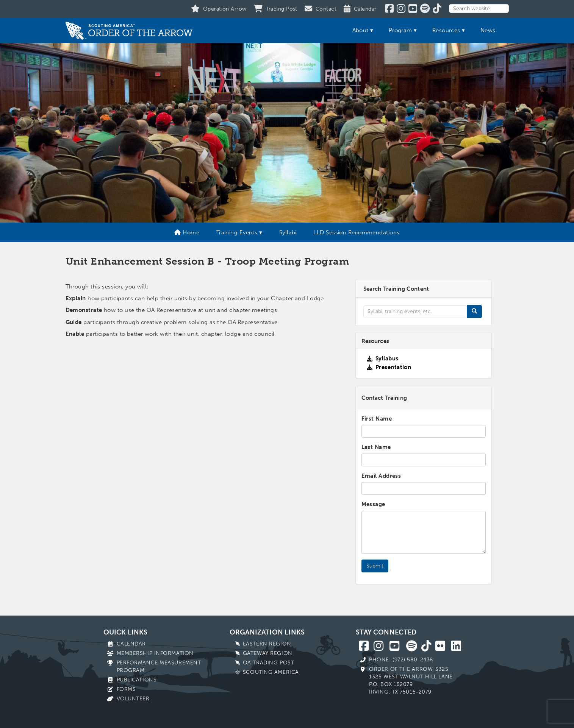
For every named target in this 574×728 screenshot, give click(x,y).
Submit (375, 566)
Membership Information (155, 653)
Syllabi (288, 232)
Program (400, 30)
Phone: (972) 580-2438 (401, 660)
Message (373, 504)
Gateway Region (268, 653)
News (488, 30)
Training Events (237, 232)
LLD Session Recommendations (356, 232)
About (361, 30)
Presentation (393, 367)
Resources (446, 30)
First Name (377, 419)
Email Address (381, 476)
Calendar (131, 644)
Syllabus (387, 359)
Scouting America (271, 672)
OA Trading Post (268, 663)
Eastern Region (267, 644)
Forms (126, 689)
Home (187, 232)
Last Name (376, 447)
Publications (137, 680)
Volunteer (133, 699)
